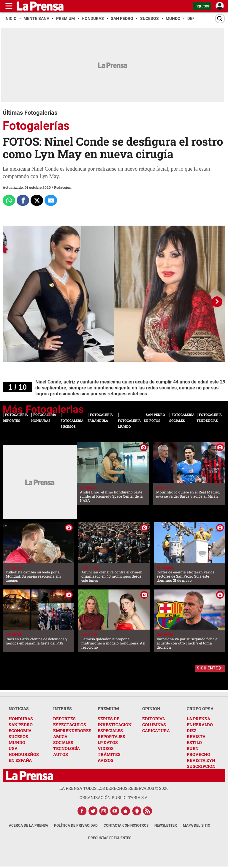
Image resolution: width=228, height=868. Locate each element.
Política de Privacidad (76, 825)
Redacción (63, 187)
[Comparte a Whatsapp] (9, 200)
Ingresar (202, 6)
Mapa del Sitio (197, 825)
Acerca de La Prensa (28, 825)
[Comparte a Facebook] (23, 200)
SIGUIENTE (207, 668)
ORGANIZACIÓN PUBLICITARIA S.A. (114, 797)
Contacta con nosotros (126, 825)
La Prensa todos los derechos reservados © (114, 788)
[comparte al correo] (51, 200)
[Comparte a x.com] (37, 200)
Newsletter (166, 825)
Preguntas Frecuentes (110, 838)
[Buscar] (220, 19)
